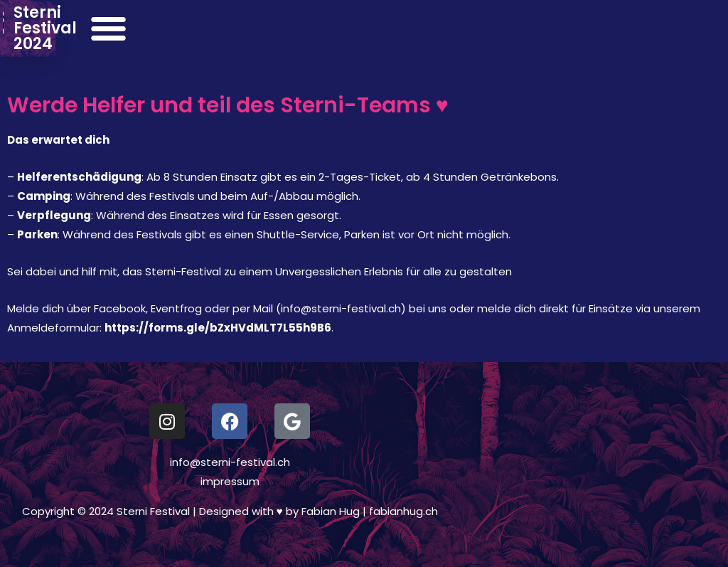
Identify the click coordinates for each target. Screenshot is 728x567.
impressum (230, 481)
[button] (700, 28)
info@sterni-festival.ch (230, 462)
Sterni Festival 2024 (167, 28)
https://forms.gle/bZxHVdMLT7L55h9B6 (218, 328)
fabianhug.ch (403, 511)
